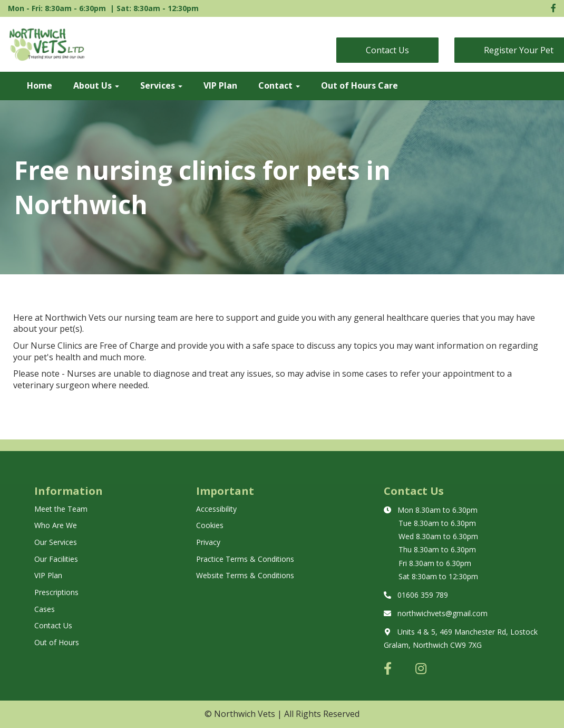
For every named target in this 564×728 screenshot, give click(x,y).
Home (40, 85)
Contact (279, 85)
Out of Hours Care (359, 85)
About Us (96, 85)
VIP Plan (220, 85)
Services (161, 85)
